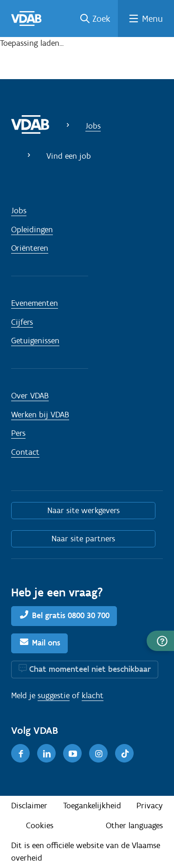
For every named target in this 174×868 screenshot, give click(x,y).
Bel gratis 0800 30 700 (71, 615)
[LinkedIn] (46, 753)
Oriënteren (30, 248)
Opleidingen (32, 229)
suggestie (54, 695)
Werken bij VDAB (40, 415)
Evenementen (35, 303)
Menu (152, 19)
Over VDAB (30, 396)
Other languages (134, 825)
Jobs (93, 126)
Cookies (40, 825)
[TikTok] (124, 753)
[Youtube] (72, 753)
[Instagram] (98, 753)
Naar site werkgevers (84, 510)
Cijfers (22, 322)
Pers (18, 433)
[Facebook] (20, 753)
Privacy (150, 806)
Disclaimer (29, 806)
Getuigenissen (35, 341)
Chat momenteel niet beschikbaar (90, 669)
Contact (25, 452)
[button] (160, 641)
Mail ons (46, 643)
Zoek (101, 19)
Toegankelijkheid (92, 806)
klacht (93, 695)
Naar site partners (83, 539)
